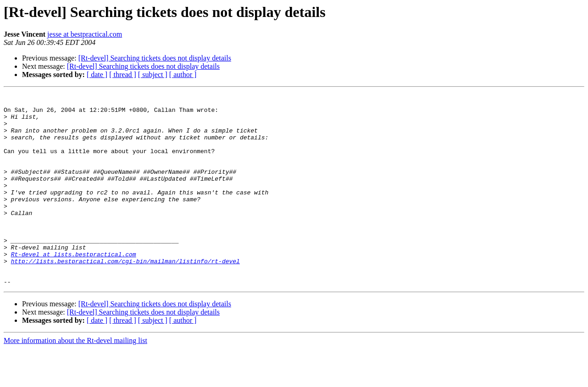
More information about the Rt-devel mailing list (75, 379)
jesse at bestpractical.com (85, 34)
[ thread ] (123, 75)
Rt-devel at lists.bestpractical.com (74, 287)
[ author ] (183, 75)
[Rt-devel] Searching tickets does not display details (155, 58)
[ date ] (97, 75)
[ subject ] (153, 75)
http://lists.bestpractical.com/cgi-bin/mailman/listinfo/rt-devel (125, 295)
